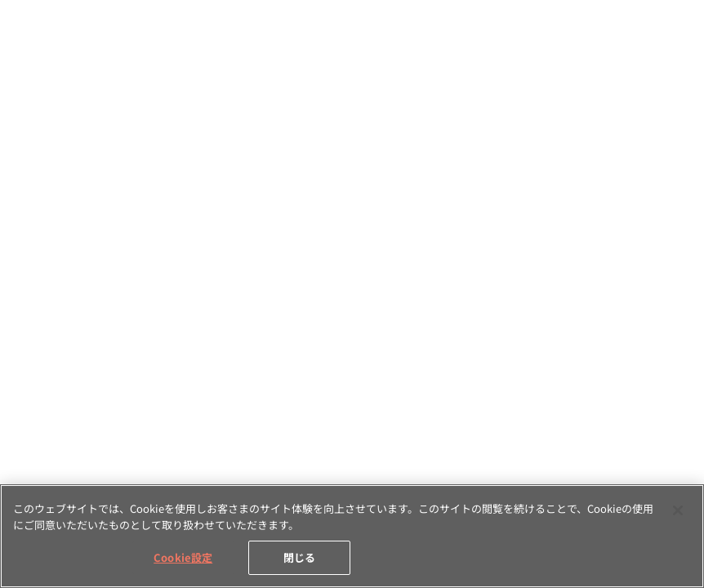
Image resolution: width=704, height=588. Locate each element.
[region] (352, 536)
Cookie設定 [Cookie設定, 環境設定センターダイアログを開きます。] (183, 557)
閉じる (299, 557)
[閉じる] (678, 510)
